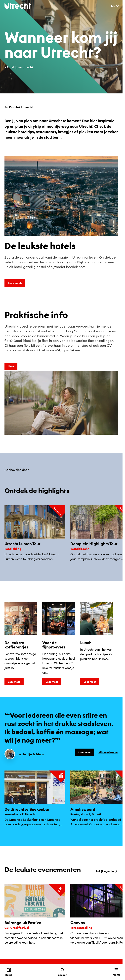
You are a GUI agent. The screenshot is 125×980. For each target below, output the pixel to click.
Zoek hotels (15, 283)
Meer (11, 366)
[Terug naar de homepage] (18, 6)
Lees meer (14, 682)
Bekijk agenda (107, 871)
